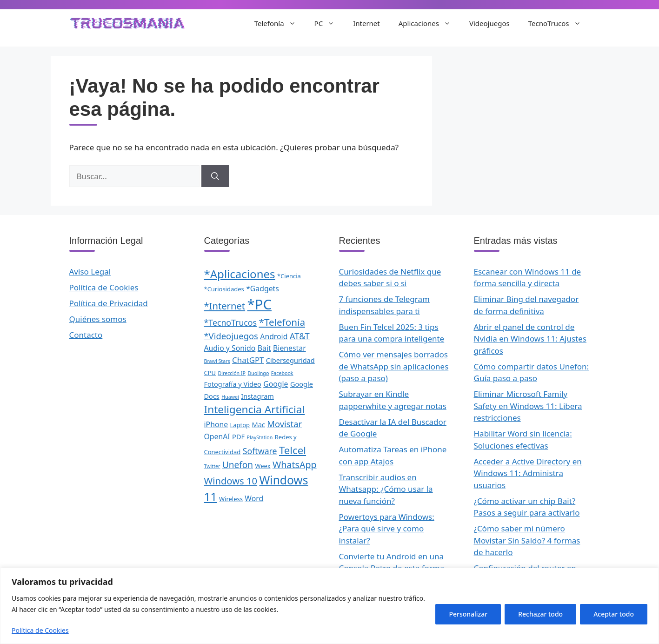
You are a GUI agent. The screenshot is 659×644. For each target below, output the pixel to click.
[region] (329, 606)
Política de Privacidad (109, 303)
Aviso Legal (90, 272)
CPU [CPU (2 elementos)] (210, 373)
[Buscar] (215, 176)
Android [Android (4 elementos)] (274, 336)
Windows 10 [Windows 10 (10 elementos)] (231, 481)
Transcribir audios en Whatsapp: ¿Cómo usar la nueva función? (386, 489)
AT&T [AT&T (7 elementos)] (300, 336)
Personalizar (468, 614)
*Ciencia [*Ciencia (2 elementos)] (289, 276)
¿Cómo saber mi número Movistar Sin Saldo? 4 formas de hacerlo (527, 540)
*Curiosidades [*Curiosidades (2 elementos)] (224, 289)
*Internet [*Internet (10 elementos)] (225, 306)
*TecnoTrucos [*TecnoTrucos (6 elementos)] (231, 322)
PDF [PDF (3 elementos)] (238, 436)
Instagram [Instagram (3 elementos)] (257, 396)
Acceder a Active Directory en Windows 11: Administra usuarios (528, 473)
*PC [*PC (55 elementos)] (260, 304)
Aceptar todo (614, 614)
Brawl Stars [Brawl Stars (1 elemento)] (217, 361)
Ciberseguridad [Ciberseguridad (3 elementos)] (290, 360)
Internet (366, 23)
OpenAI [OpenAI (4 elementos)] (217, 436)
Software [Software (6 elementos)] (260, 451)
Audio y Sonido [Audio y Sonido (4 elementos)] (230, 348)
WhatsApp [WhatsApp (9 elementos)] (295, 465)
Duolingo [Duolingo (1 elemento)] (258, 373)
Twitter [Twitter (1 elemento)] (212, 466)
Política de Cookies (40, 630)
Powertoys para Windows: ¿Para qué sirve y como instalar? (387, 529)
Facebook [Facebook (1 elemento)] (282, 373)
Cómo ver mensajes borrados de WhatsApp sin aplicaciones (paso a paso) (394, 366)
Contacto (86, 335)
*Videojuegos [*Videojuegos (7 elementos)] (231, 336)
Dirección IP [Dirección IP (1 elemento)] (232, 373)
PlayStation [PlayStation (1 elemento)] (260, 437)
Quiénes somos (98, 319)
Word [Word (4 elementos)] (254, 498)
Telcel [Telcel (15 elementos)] (293, 450)
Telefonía (280, 23)
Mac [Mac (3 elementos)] (259, 424)
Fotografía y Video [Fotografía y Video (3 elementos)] (233, 384)
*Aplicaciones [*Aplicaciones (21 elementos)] (240, 274)
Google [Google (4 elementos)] (276, 384)
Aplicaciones (429, 23)
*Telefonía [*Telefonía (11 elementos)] (282, 322)
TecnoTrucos (559, 23)
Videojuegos (489, 23)
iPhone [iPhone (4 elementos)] (216, 424)
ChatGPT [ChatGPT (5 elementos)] (248, 360)
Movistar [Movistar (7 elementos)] (284, 424)
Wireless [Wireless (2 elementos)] (231, 499)
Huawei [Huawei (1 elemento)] (230, 397)
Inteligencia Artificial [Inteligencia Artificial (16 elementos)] (255, 409)
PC (329, 23)
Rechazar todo (540, 614)
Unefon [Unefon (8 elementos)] (238, 465)
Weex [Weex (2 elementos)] (263, 466)
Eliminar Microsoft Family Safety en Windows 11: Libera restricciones (528, 406)
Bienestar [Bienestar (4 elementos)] (290, 348)
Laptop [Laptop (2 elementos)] (240, 425)
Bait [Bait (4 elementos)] (264, 348)
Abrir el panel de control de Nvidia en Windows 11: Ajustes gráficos (530, 339)
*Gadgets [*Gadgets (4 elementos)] (263, 288)
